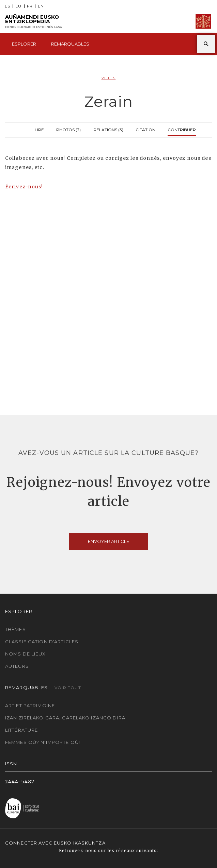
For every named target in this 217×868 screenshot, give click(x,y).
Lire (39, 129)
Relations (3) (108, 129)
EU (18, 6)
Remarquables (70, 44)
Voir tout (68, 688)
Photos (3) (68, 129)
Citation (145, 129)
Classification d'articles (42, 642)
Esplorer (24, 44)
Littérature (21, 730)
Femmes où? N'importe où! (43, 742)
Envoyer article (108, 541)
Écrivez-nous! (24, 187)
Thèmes (15, 629)
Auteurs (17, 666)
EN (41, 6)
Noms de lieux (26, 654)
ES (7, 6)
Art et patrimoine (30, 705)
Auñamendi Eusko (34, 22)
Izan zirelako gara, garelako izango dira (65, 718)
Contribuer (182, 129)
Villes (109, 78)
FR (30, 6)
